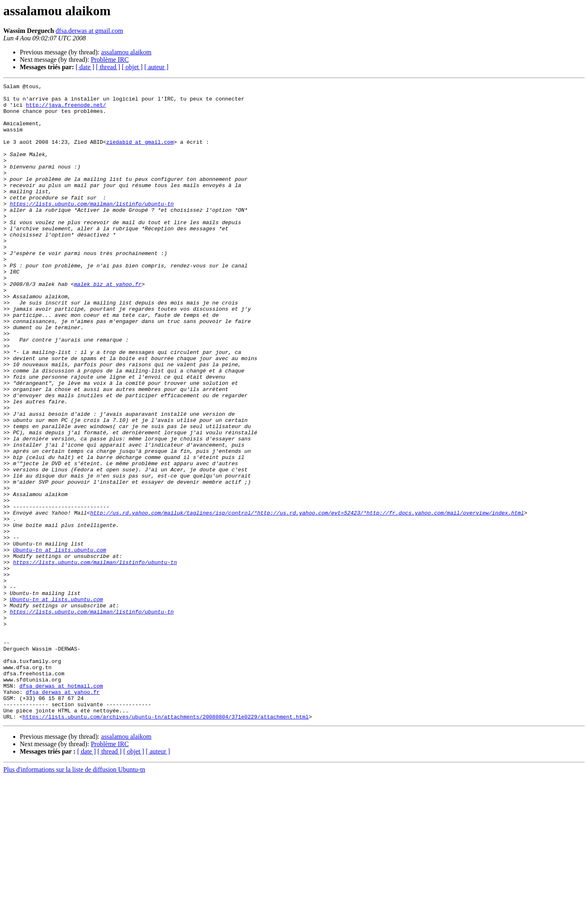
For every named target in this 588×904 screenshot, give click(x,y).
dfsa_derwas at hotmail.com (61, 807)
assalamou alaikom (126, 52)
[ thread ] (108, 67)
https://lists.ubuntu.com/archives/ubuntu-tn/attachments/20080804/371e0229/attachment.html (166, 844)
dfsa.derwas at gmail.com (89, 31)
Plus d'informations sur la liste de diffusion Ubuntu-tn (74, 897)
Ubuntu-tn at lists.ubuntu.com (59, 644)
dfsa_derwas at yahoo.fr (63, 814)
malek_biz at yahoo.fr (108, 325)
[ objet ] (132, 67)
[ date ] (85, 67)
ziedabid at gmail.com (140, 154)
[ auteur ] (156, 67)
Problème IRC (110, 60)
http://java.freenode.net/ (66, 110)
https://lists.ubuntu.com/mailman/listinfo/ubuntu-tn (92, 228)
